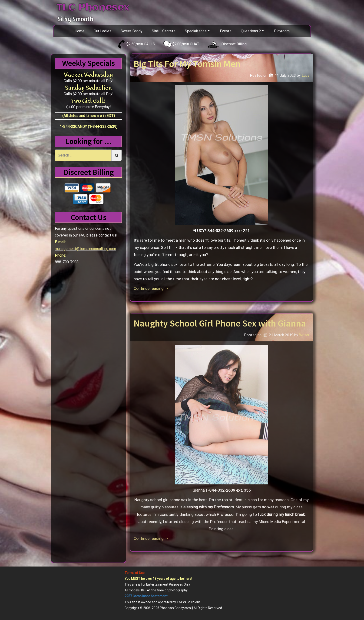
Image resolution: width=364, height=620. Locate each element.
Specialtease (197, 31)
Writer (304, 335)
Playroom (282, 31)
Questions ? (252, 31)
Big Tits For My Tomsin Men (187, 64)
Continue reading (151, 288)
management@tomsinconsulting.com (85, 249)
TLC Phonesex (93, 8)
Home (79, 31)
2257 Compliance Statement (146, 596)
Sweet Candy (132, 31)
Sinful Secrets (164, 31)
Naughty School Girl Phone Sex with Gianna (220, 323)
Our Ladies (103, 31)
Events (226, 31)
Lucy (306, 75)
